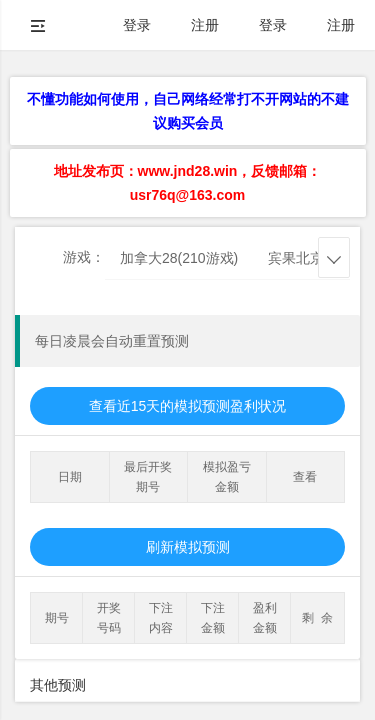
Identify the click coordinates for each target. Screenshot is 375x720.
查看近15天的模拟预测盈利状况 (188, 406)
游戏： (84, 257)
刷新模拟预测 (188, 547)
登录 (137, 25)
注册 (205, 25)
